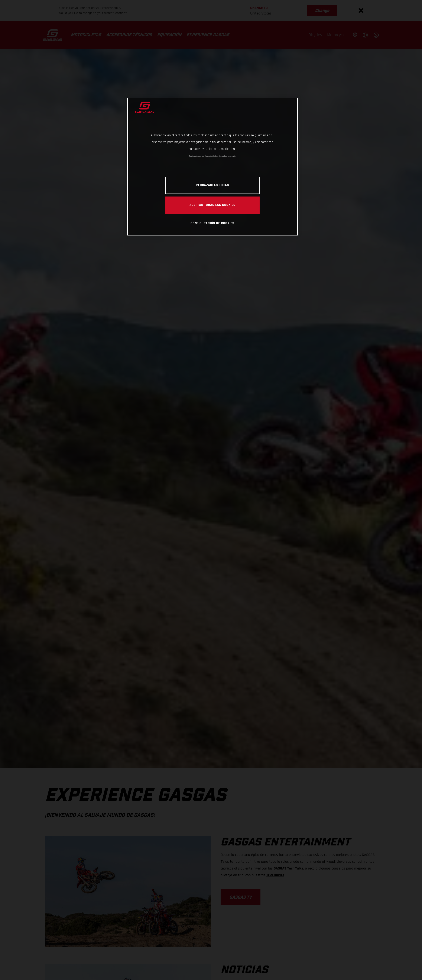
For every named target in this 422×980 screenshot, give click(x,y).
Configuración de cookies (212, 223)
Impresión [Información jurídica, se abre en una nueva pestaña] (232, 156)
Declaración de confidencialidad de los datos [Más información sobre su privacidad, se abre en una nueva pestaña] (208, 156)
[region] (212, 167)
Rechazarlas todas (212, 185)
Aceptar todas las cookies (212, 205)
